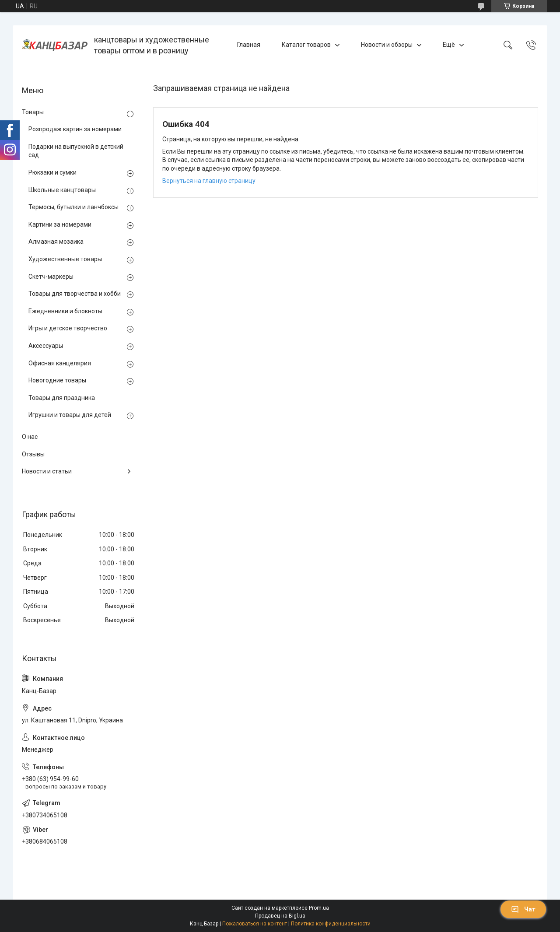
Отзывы (33, 454)
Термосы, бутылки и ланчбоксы (73, 207)
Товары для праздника (62, 398)
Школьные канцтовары (62, 190)
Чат (523, 909)
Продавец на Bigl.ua (280, 916)
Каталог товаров (306, 45)
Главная (249, 45)
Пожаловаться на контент (255, 924)
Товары (33, 112)
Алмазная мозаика (56, 242)
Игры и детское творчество (68, 328)
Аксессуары (46, 346)
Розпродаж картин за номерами (75, 129)
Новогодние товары (57, 380)
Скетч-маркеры (51, 277)
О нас (30, 437)
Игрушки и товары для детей (70, 415)
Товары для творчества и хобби (75, 294)
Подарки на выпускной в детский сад (76, 151)
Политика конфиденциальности (331, 924)
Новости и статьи (47, 471)
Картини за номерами (60, 224)
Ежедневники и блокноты (65, 311)
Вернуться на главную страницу (209, 181)
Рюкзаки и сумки (52, 172)
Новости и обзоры (387, 45)
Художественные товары (65, 259)
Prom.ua (319, 908)
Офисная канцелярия (60, 363)
